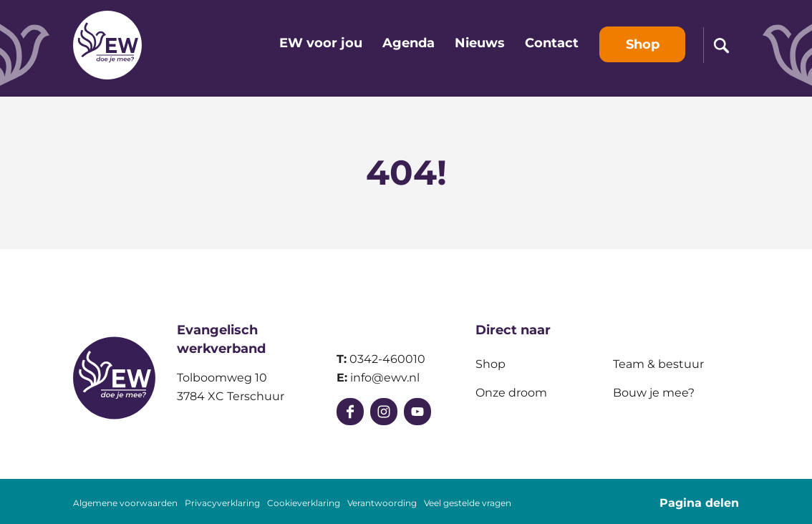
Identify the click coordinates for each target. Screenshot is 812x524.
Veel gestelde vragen (468, 503)
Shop (490, 364)
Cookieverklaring (304, 503)
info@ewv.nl (385, 378)
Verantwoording (382, 503)
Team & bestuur (658, 364)
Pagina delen (699, 503)
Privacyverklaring (222, 503)
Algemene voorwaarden (125, 503)
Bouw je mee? (654, 393)
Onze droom (511, 393)
